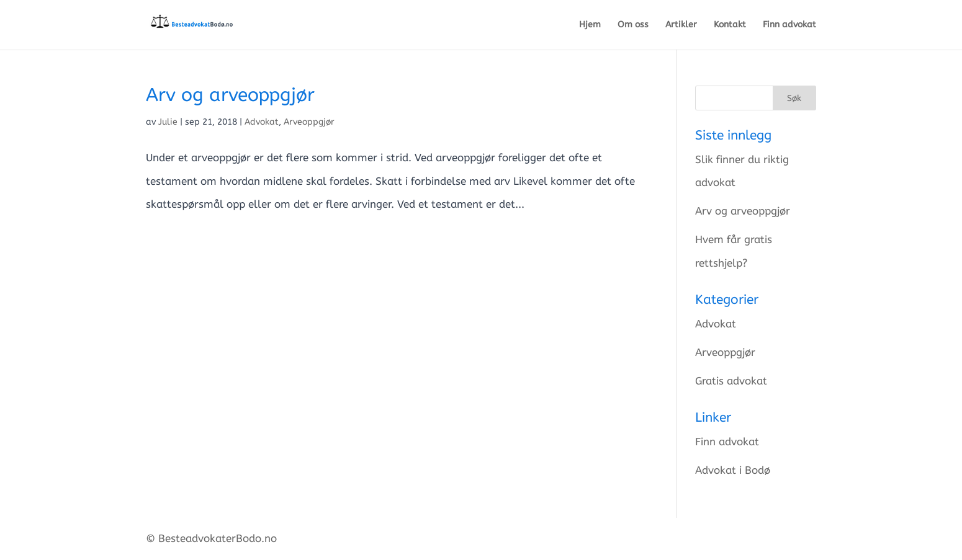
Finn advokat (789, 25)
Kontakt (730, 25)
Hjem (590, 25)
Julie (168, 122)
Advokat (262, 122)
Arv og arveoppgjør (230, 95)
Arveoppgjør (309, 122)
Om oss (633, 25)
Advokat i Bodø (733, 470)
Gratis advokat (731, 381)
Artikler (681, 25)
